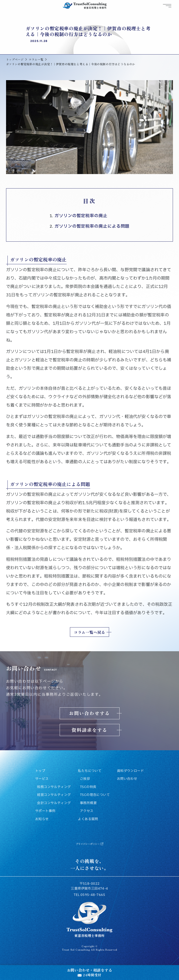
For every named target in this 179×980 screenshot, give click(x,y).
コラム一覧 (36, 59)
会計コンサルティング (54, 803)
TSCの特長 (88, 787)
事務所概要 (88, 803)
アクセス (87, 811)
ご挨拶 (85, 779)
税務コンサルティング (54, 787)
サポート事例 (45, 811)
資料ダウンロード (130, 771)
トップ (40, 771)
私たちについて (90, 771)
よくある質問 (88, 819)
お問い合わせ (127, 779)
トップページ (15, 59)
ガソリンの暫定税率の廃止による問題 (92, 226)
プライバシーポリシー (89, 844)
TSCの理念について (95, 795)
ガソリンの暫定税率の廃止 (81, 216)
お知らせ (42, 819)
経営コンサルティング (54, 795)
